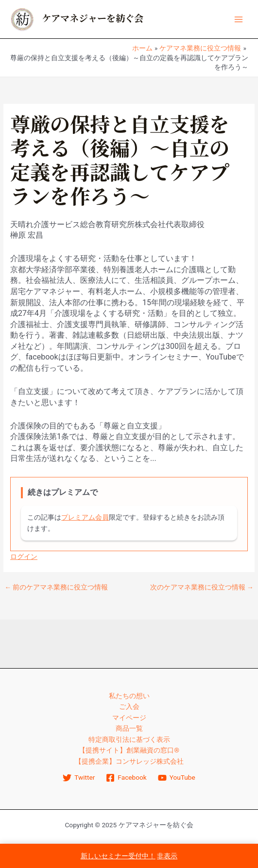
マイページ (129, 718)
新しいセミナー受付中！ (118, 856)
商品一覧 (129, 728)
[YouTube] (176, 778)
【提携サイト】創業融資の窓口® (129, 750)
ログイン (24, 557)
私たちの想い (129, 696)
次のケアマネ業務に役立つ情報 (202, 588)
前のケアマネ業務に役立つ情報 (56, 588)
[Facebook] (126, 778)
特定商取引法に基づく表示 (129, 739)
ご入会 (129, 706)
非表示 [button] (167, 856)
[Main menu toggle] (239, 19)
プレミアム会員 (85, 517)
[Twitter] (79, 778)
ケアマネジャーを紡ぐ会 (93, 19)
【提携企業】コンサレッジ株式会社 (129, 761)
